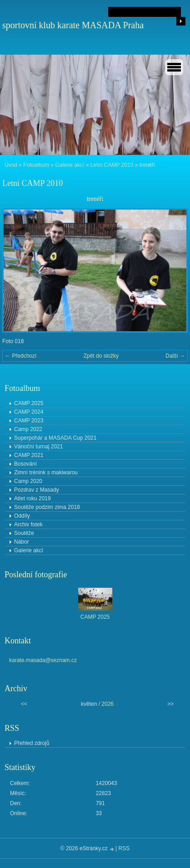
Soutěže (24, 533)
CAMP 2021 (29, 455)
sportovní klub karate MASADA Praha (73, 25)
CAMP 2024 (29, 412)
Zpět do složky (101, 356)
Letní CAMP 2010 (112, 165)
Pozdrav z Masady (37, 490)
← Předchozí (21, 356)
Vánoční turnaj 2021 (38, 447)
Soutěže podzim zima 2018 (47, 507)
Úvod (11, 165)
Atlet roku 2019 (32, 498)
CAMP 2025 (29, 403)
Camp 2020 (28, 481)
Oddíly (22, 516)
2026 (107, 704)
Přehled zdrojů (32, 743)
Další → (175, 356)
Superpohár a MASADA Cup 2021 (55, 438)
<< (24, 704)
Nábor (22, 542)
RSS (124, 848)
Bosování (25, 464)
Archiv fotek (28, 524)
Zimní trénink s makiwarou (46, 473)
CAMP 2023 (29, 421)
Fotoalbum (36, 165)
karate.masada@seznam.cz (43, 660)
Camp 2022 (28, 429)
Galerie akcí (70, 165)
